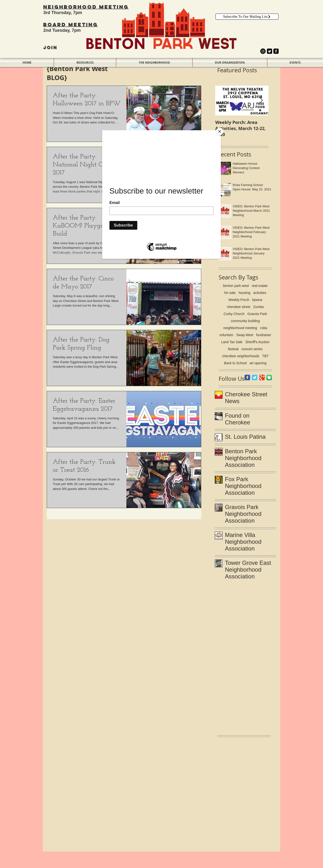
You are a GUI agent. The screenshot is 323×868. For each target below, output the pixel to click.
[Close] (220, 131)
